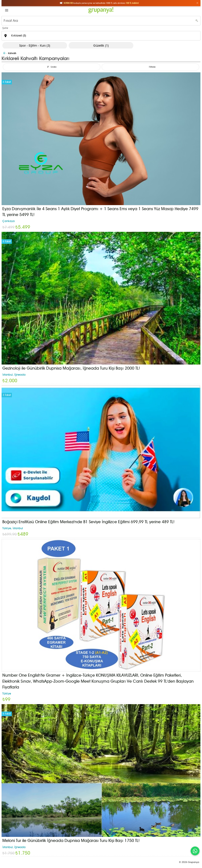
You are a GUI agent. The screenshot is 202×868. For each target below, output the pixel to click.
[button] (7, 10)
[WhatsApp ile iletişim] (195, 851)
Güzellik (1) (101, 46)
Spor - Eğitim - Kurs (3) (35, 46)
